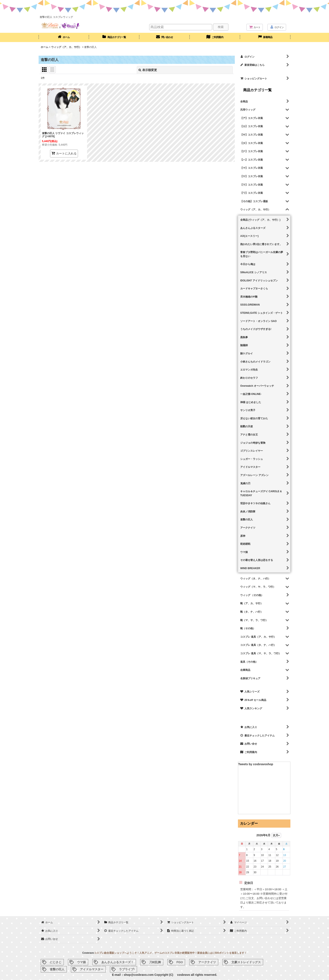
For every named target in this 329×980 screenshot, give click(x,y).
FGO (180, 962)
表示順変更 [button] (148, 70)
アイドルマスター (92, 969)
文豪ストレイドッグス (246, 962)
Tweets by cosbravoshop (256, 764)
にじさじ (56, 962)
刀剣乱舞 (155, 962)
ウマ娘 (81, 962)
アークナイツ (207, 962)
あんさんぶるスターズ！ (117, 962)
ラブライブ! (127, 969)
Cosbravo (88, 953)
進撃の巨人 (57, 969)
